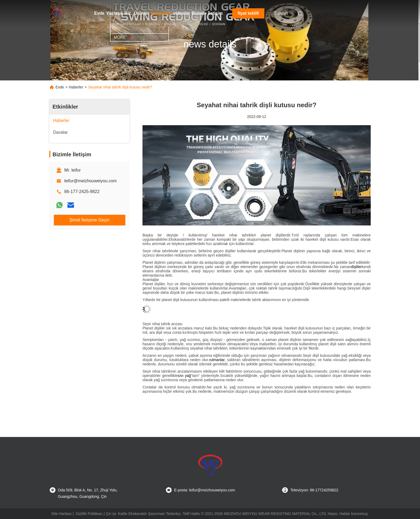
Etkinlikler (161, 13)
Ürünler (142, 13)
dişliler (357, 267)
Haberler (76, 87)
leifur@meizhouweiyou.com (91, 181)
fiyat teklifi (248, 13)
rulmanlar (217, 360)
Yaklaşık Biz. (119, 13)
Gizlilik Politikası (89, 514)
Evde (99, 13)
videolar (181, 13)
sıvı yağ (184, 376)
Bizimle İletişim (207, 13)
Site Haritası (61, 514)
